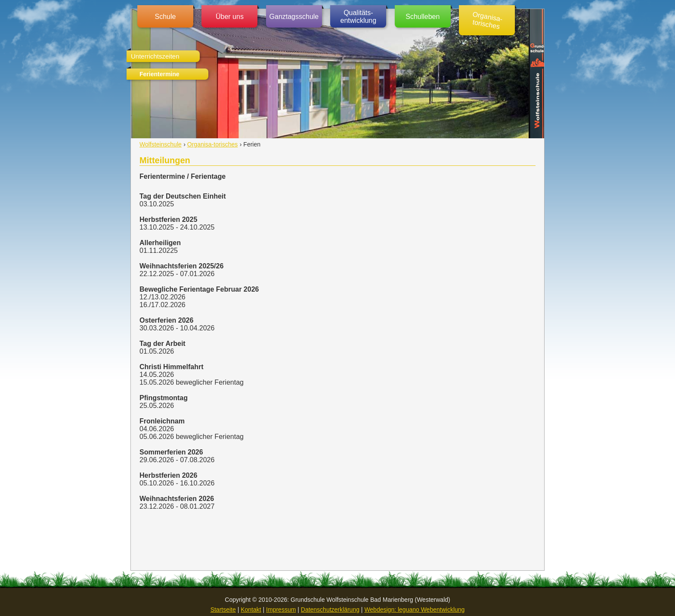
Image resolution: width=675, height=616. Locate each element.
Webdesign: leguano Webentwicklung (414, 610)
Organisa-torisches (488, 20)
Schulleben (423, 17)
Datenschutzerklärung (330, 610)
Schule (166, 17)
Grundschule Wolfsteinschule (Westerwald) (536, 74)
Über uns (230, 17)
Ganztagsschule (294, 17)
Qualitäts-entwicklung (359, 17)
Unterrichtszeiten (155, 56)
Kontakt (251, 610)
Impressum (281, 610)
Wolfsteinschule (161, 144)
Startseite (223, 610)
